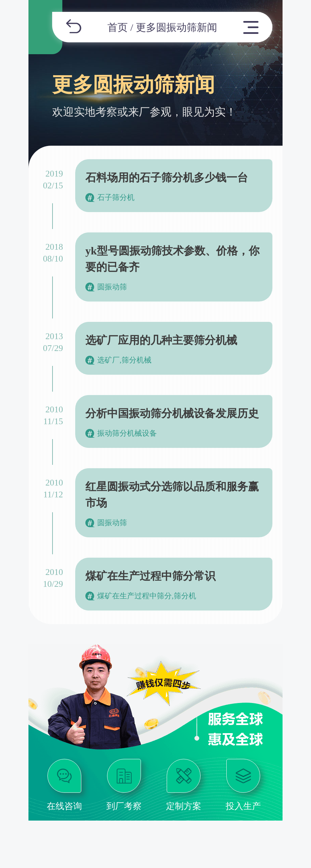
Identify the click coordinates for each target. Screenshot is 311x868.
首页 (118, 27)
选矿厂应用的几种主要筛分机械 (161, 340)
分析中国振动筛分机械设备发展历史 (172, 413)
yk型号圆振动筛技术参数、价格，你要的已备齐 (172, 259)
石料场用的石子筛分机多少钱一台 (167, 178)
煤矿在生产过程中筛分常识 (150, 576)
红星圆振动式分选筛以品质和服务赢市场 (172, 495)
